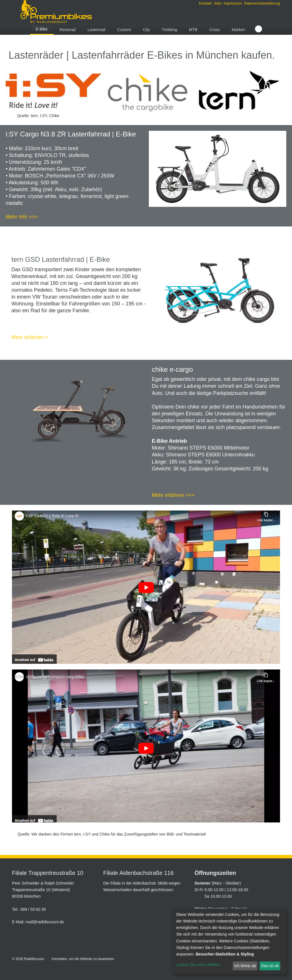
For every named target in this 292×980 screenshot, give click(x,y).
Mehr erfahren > (30, 337)
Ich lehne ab (245, 966)
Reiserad (68, 30)
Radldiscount (34, 959)
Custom (124, 30)
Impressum (233, 3)
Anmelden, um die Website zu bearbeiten (83, 959)
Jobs (217, 3)
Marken (239, 30)
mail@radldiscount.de (45, 922)
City (146, 30)
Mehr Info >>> (22, 217)
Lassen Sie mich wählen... (199, 965)
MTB (193, 30)
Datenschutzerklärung (262, 3)
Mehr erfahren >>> (173, 495)
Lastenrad (96, 30)
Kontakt (205, 3)
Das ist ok (270, 966)
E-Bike (42, 29)
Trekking (170, 30)
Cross (215, 30)
